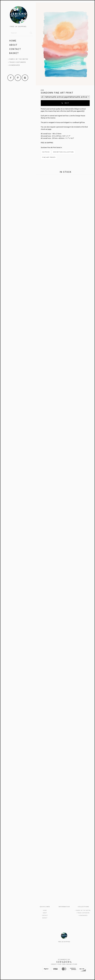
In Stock (46, 152)
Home (13, 41)
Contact (15, 49)
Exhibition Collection (63, 152)
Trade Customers (18, 62)
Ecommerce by (64, 960)
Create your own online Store (64, 964)
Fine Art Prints (49, 157)
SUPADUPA (64, 962)
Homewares (15, 65)
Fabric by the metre (19, 59)
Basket (14, 53)
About (13, 45)
